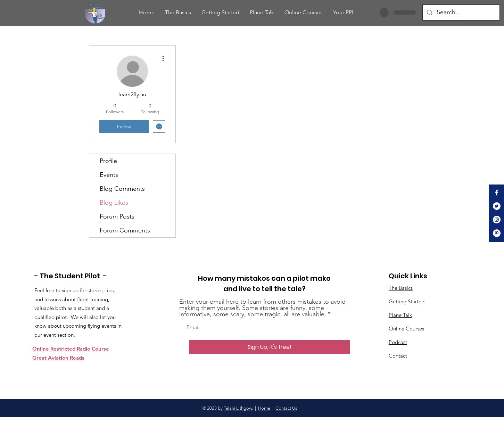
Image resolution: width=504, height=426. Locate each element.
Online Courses (406, 329)
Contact (398, 356)
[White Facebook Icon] (497, 192)
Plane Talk (400, 315)
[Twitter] (497, 206)
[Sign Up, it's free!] (269, 347)
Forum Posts (117, 216)
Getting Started (407, 301)
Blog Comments (122, 189)
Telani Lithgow (238, 408)
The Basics (401, 288)
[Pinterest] (497, 233)
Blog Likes (114, 203)
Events (109, 175)
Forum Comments (125, 230)
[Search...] (461, 13)
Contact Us (286, 408)
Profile (108, 161)
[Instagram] (497, 220)
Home (264, 408)
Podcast (398, 342)
